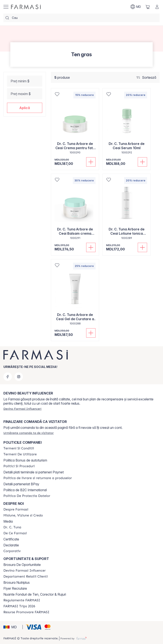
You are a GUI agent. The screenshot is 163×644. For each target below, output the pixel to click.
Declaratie (11, 545)
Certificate (11, 539)
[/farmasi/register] (22, 409)
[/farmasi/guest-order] (29, 433)
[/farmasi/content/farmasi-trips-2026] (19, 606)
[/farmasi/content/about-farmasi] (16, 509)
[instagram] (19, 377)
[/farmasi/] (26, 7)
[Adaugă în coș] (91, 162)
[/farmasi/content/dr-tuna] (12, 527)
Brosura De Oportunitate (22, 565)
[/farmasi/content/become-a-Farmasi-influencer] (25, 571)
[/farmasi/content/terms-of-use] (20, 454)
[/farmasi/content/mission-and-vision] (23, 515)
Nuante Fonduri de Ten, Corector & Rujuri (35, 594)
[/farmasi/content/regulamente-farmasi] (22, 600)
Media (8, 521)
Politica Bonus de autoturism (25, 460)
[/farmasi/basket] (148, 7)
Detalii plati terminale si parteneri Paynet (34, 472)
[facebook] (8, 377)
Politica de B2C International (25, 490)
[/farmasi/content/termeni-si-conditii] (19, 448)
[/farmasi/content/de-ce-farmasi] (15, 533)
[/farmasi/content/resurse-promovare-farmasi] (26, 612)
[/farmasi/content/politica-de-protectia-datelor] (27, 496)
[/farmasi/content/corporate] (12, 551)
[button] (25, 108)
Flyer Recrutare (15, 588)
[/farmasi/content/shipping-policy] (38, 478)
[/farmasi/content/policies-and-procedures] (19, 466)
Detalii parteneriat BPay (21, 484)
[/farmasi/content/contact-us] (26, 577)
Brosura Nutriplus (17, 582)
